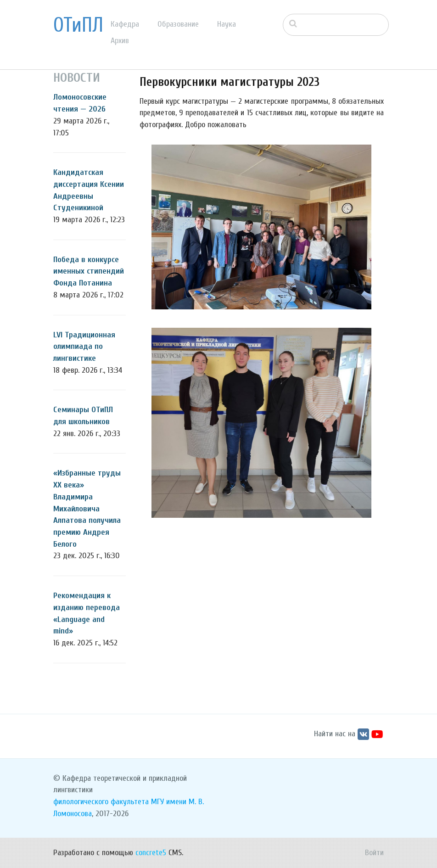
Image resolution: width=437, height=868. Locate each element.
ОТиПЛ (78, 25)
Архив (120, 41)
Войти (374, 853)
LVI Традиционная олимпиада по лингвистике (84, 347)
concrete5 (151, 853)
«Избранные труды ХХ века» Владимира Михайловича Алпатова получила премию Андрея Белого (87, 508)
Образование (178, 24)
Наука (227, 24)
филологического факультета (101, 802)
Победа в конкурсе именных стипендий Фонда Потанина (89, 271)
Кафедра (125, 24)
